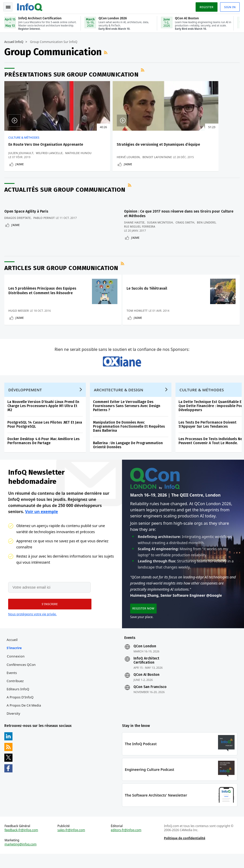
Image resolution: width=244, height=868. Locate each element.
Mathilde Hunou (22, 161)
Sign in (229, 6)
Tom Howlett (139, 315)
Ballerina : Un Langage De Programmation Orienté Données (129, 454)
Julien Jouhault (22, 156)
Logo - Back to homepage (31, 6)
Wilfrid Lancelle (50, 156)
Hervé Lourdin (100, 161)
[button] (48, 615)
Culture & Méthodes (25, 137)
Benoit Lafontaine (129, 161)
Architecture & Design (119, 399)
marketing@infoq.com (21, 858)
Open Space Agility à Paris (27, 218)
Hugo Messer (19, 315)
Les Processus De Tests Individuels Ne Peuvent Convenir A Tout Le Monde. (211, 450)
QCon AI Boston (146, 686)
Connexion (17, 668)
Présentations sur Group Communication (72, 73)
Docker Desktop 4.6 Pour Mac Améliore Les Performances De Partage (44, 450)
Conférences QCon (22, 676)
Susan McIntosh (162, 229)
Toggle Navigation (10, 6)
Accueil (13, 651)
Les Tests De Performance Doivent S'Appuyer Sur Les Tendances (208, 434)
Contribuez (16, 693)
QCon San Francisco (150, 699)
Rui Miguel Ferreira (141, 233)
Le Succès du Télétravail (149, 293)
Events (12, 684)
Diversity (14, 725)
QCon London (145, 658)
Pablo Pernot (45, 225)
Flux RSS (107, 51)
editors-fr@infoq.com (126, 844)
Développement (26, 399)
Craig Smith (187, 229)
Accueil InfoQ (15, 41)
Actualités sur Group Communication (66, 199)
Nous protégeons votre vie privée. (32, 625)
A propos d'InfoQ (21, 709)
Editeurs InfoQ (19, 701)
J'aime (20, 172)
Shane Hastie (136, 229)
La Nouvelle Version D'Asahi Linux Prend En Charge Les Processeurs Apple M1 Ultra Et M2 (44, 415)
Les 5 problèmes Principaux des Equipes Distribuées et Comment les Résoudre (43, 295)
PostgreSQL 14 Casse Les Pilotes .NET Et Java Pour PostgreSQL (45, 434)
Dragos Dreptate (18, 225)
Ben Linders (208, 229)
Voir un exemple (42, 522)
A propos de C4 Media (25, 717)
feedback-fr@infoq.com (22, 844)
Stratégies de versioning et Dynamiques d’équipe (111, 146)
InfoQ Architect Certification (146, 672)
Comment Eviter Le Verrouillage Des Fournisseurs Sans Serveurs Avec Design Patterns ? (127, 415)
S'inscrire (15, 660)
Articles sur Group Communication (62, 273)
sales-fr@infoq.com (72, 844)
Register (206, 6)
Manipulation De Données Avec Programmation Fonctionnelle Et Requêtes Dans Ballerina (130, 436)
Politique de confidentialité (184, 852)
